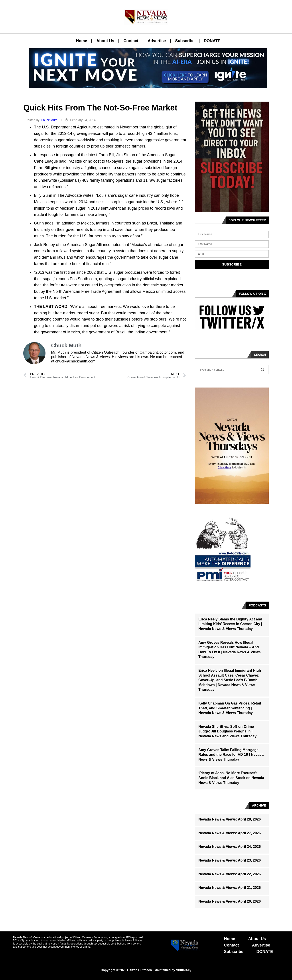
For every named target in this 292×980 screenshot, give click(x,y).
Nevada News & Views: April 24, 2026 (230, 847)
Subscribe (185, 41)
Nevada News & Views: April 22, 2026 (230, 874)
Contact (131, 41)
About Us (105, 41)
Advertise (157, 41)
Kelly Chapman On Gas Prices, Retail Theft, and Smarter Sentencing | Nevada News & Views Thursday (230, 708)
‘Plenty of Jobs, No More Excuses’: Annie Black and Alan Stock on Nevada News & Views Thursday (231, 778)
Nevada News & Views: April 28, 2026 (230, 819)
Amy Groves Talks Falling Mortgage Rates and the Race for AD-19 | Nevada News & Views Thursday (231, 755)
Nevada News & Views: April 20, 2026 (230, 901)
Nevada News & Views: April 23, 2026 (230, 860)
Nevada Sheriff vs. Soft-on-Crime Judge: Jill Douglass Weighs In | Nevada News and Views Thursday (227, 731)
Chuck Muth (50, 120)
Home (81, 41)
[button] (144, 85)
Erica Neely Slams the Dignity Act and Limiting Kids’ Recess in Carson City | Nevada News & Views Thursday (230, 624)
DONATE (212, 41)
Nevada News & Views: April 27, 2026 (230, 833)
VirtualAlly (184, 970)
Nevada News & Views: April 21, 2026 (230, 888)
